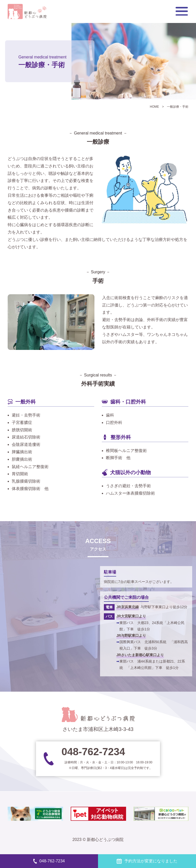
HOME (154, 107)
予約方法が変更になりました (147, 861)
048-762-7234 (49, 861)
